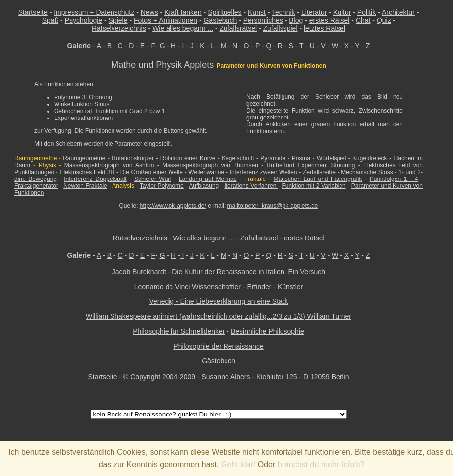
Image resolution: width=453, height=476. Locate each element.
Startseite (33, 12)
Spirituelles (225, 12)
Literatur (314, 12)
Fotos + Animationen (166, 20)
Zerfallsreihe (319, 172)
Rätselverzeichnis (119, 28)
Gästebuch (220, 20)
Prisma (301, 158)
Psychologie (84, 20)
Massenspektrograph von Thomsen (212, 165)
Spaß (50, 20)
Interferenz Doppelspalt (95, 179)
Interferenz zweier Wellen (264, 172)
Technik (283, 12)
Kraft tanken (183, 12)
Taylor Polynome (162, 186)
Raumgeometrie (84, 158)
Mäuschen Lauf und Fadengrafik (317, 179)
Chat (363, 20)
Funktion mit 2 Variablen (314, 186)
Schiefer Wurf (153, 179)
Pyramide (273, 158)
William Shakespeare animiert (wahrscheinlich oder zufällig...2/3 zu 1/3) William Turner (219, 316)
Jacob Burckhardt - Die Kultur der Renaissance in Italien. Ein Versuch (219, 272)
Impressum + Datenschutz (94, 12)
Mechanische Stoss (367, 172)
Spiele (118, 20)
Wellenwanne (206, 172)
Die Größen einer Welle (152, 172)
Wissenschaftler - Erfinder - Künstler (247, 287)
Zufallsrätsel (238, 28)
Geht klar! (238, 464)
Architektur (398, 12)
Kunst (257, 12)
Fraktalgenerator (36, 186)
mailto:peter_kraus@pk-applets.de (273, 206)
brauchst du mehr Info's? (321, 464)
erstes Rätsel (330, 20)
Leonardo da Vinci (162, 287)
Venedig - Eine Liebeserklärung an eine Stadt (219, 301)
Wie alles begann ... (183, 28)
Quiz (384, 20)
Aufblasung (204, 186)
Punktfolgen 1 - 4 (394, 179)
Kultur (342, 12)
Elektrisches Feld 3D (87, 172)
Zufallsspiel (280, 28)
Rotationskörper (133, 158)
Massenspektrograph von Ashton (111, 165)
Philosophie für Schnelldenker (179, 331)
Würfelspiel (331, 158)
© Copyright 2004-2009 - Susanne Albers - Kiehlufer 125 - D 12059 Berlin (236, 377)
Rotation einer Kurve (189, 158)
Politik (367, 12)
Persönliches (263, 20)
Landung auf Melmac (208, 179)
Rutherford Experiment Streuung (311, 165)
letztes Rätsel (325, 28)
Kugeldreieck (369, 158)
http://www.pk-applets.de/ (173, 206)
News (149, 12)
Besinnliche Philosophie (268, 331)
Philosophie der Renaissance (218, 346)
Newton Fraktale (85, 186)
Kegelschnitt (238, 158)
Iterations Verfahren (251, 186)
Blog (296, 20)
